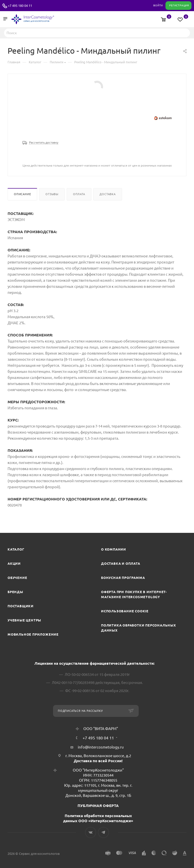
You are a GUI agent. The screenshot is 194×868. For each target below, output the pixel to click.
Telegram (103, 832)
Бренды (15, 592)
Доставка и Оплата (121, 563)
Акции (14, 563)
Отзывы (52, 194)
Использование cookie (125, 611)
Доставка (107, 194)
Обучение (17, 578)
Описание (22, 194)
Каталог (16, 549)
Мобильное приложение (33, 634)
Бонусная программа (123, 578)
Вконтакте (91, 832)
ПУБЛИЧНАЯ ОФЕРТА (98, 806)
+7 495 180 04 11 (20, 6)
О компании (114, 549)
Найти (185, 33)
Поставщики (21, 606)
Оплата (79, 194)
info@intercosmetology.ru (101, 747)
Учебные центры (24, 620)
